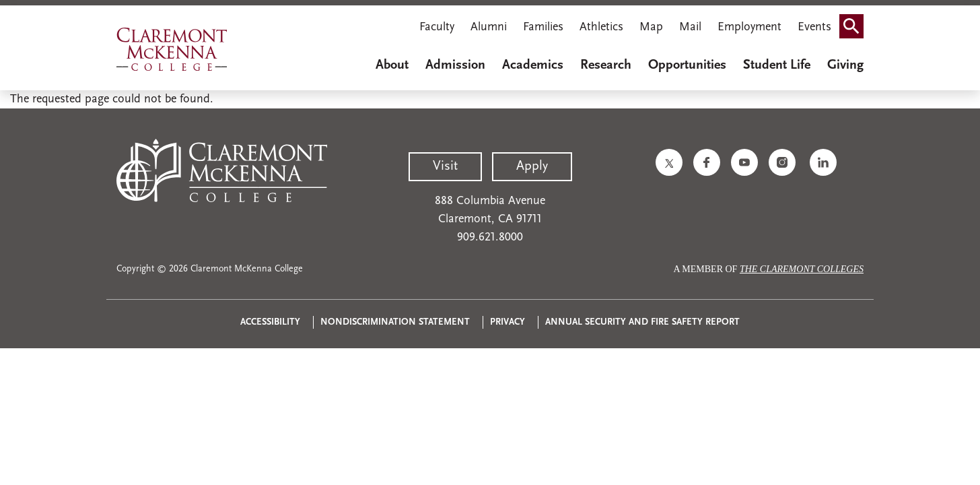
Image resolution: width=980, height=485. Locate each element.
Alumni (489, 27)
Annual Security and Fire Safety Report (642, 322)
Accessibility (270, 322)
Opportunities (687, 65)
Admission (455, 65)
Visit (445, 166)
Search (855, 22)
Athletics (601, 27)
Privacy (508, 322)
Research (606, 65)
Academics (533, 65)
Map (651, 27)
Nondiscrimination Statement (395, 322)
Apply (532, 166)
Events (814, 27)
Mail (690, 27)
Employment (749, 27)
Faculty (437, 27)
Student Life (777, 65)
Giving (845, 65)
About (392, 65)
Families (543, 27)
